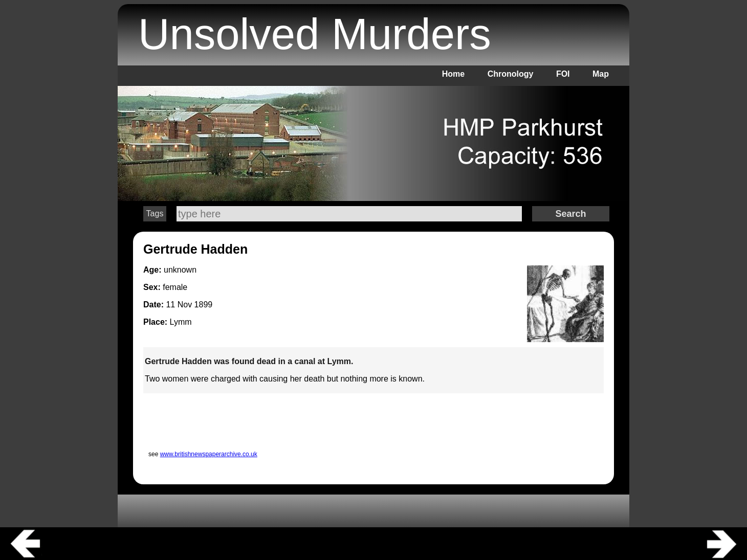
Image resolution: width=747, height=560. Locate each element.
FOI (563, 74)
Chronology (511, 74)
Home (453, 74)
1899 (204, 305)
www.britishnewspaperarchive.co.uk (209, 454)
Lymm (181, 322)
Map (601, 74)
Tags (155, 214)
